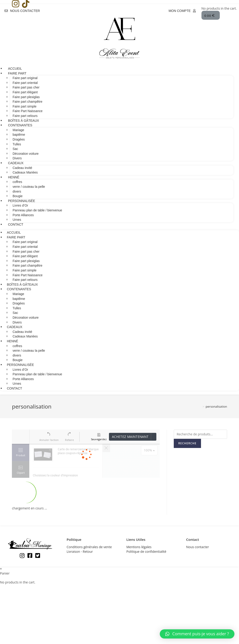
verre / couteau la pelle (29, 187)
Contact (16, 224)
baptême (19, 135)
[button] (22, 11)
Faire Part (17, 73)
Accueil (14, 232)
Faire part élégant (25, 92)
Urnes (17, 384)
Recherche (187, 443)
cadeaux (16, 163)
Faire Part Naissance (28, 111)
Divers (17, 322)
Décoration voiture (26, 154)
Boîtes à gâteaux (22, 285)
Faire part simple (24, 106)
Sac (15, 149)
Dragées (19, 139)
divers (17, 191)
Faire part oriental (25, 83)
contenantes (20, 125)
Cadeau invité (22, 168)
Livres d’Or (20, 205)
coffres (17, 182)
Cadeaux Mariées (25, 172)
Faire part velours (25, 280)
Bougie (18, 360)
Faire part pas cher (26, 87)
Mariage (18, 130)
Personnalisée (22, 201)
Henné (14, 177)
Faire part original (25, 78)
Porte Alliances (23, 215)
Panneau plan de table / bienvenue (37, 210)
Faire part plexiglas (26, 97)
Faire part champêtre (27, 102)
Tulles (17, 144)
